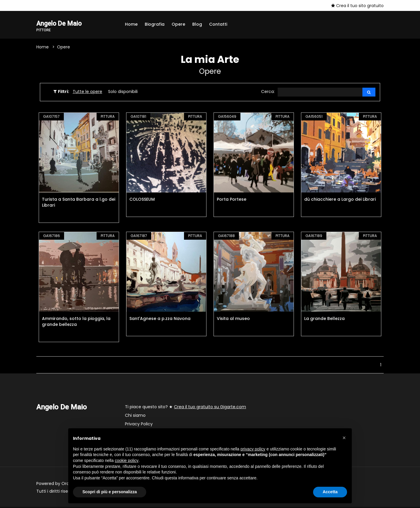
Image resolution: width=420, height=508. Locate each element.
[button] (344, 438)
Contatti (218, 24)
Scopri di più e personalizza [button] (110, 492)
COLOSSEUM (142, 200)
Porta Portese (232, 200)
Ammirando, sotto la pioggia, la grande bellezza (76, 323)
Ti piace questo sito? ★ (185, 408)
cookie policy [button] (127, 460)
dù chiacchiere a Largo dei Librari (340, 200)
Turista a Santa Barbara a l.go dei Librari (79, 203)
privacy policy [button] (253, 449)
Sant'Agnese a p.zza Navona (160, 320)
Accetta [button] (330, 492)
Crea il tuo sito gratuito (357, 6)
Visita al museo (233, 320)
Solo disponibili (123, 92)
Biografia (155, 24)
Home (131, 24)
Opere (178, 24)
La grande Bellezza (324, 320)
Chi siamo (135, 416)
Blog (197, 24)
